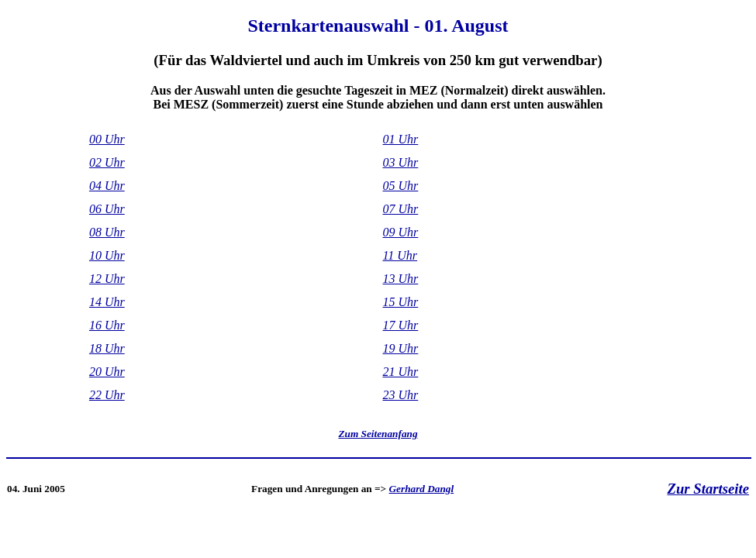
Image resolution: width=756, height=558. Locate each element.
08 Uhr (107, 232)
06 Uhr (107, 209)
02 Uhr (107, 162)
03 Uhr (401, 162)
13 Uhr (401, 279)
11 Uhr (400, 255)
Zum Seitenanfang (378, 434)
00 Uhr (107, 139)
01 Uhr (401, 139)
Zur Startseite (708, 489)
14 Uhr (107, 302)
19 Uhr (401, 348)
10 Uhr (107, 255)
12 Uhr (107, 279)
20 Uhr (107, 372)
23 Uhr (401, 395)
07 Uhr (401, 209)
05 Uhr (401, 186)
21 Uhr (401, 372)
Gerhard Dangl (422, 489)
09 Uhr (401, 232)
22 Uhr (107, 395)
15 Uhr (401, 302)
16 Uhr (107, 325)
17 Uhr (401, 325)
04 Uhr (107, 186)
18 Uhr (107, 348)
